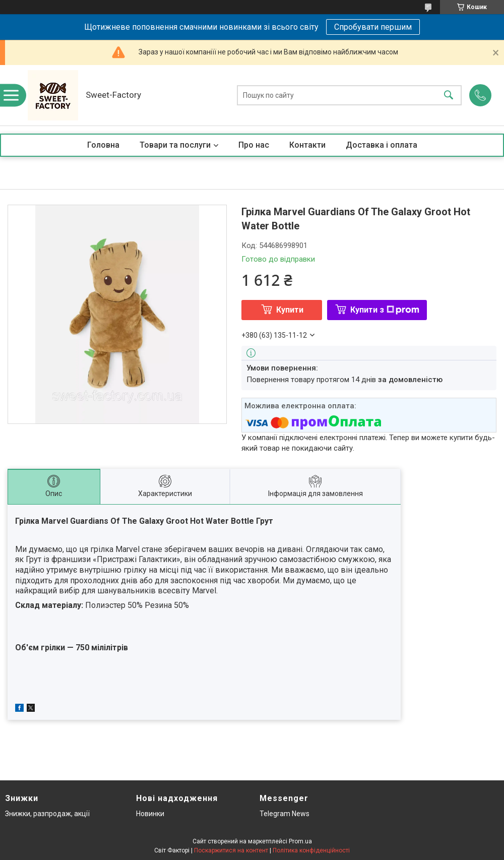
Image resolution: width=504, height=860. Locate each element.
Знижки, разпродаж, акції (47, 814)
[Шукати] (449, 96)
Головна (103, 145)
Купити (290, 310)
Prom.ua (300, 841)
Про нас (254, 145)
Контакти (307, 145)
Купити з (385, 310)
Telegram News (285, 814)
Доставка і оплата (382, 145)
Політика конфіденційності (311, 850)
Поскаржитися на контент (231, 850)
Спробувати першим (373, 27)
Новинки (150, 814)
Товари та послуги (175, 145)
